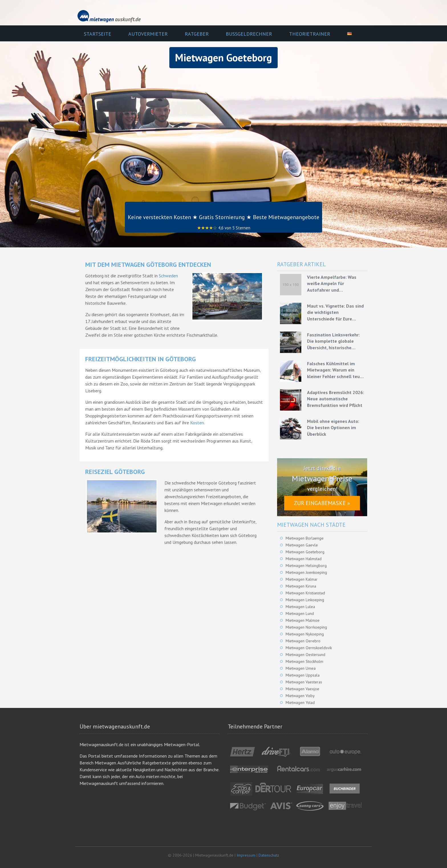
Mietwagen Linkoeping (305, 600)
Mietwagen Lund (300, 613)
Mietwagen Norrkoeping (306, 627)
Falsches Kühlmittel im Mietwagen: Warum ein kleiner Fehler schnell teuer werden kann (336, 370)
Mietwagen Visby (300, 696)
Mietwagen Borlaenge (305, 538)
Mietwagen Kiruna (301, 586)
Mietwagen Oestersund (305, 655)
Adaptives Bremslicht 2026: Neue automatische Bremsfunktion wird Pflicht (336, 399)
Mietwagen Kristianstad (305, 593)
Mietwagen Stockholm (304, 661)
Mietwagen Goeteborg (305, 552)
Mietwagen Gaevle (302, 545)
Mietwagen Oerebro (303, 641)
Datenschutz (269, 855)
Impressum (246, 855)
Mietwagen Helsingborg (306, 566)
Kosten (197, 423)
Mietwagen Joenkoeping (306, 572)
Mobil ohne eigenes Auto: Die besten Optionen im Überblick (333, 428)
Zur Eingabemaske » (322, 503)
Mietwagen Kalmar (302, 579)
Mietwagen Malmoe (303, 620)
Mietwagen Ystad (300, 703)
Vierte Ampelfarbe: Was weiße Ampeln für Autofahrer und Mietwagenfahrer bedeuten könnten (336, 284)
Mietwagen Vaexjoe (302, 689)
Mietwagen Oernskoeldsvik (309, 648)
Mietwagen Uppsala (303, 675)
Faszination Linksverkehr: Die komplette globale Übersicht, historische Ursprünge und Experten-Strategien (333, 341)
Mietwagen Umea (301, 668)
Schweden (168, 276)
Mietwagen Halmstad (304, 559)
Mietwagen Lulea (300, 607)
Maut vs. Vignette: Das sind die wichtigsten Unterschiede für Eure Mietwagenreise (335, 312)
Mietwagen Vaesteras (304, 682)
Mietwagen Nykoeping (305, 634)
